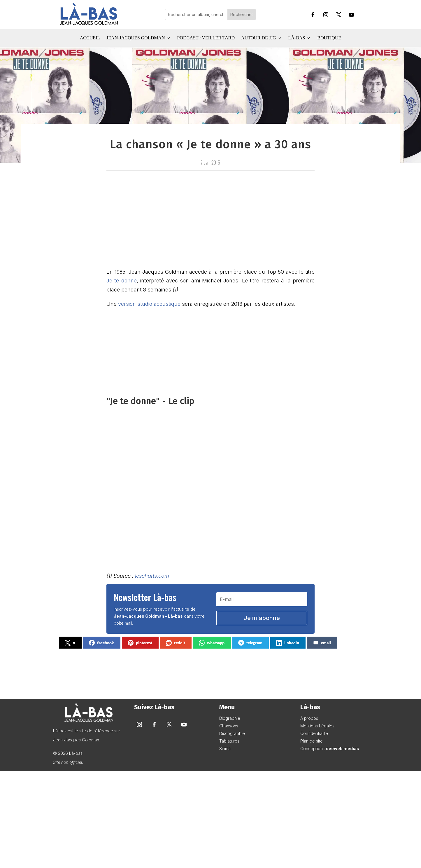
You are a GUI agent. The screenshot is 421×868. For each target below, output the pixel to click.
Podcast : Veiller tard (206, 38)
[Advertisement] (210, 820)
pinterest (140, 643)
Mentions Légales (317, 726)
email (322, 643)
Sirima (225, 749)
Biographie (230, 718)
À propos (309, 718)
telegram (250, 643)
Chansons (229, 726)
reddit (176, 643)
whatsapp (212, 643)
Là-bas (297, 38)
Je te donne (122, 281)
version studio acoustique (149, 304)
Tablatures (229, 741)
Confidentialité (314, 733)
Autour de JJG (259, 38)
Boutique (329, 38)
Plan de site (312, 741)
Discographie (232, 733)
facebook (101, 643)
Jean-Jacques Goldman (136, 38)
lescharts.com (152, 576)
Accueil (90, 38)
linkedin (288, 643)
